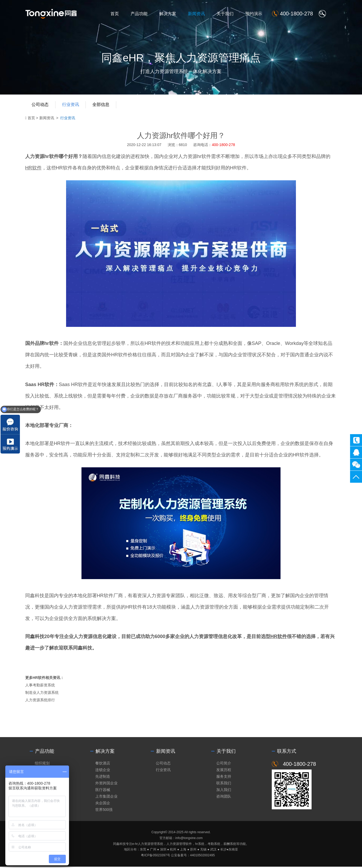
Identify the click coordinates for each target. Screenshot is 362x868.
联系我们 (224, 784)
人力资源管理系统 (150, 845)
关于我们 (228, 14)
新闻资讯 (199, 14)
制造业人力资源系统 (42, 694)
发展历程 (224, 771)
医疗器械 (103, 791)
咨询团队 (224, 797)
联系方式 (287, 752)
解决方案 (171, 14)
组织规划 (42, 764)
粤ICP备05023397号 (155, 856)
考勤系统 (214, 845)
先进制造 (103, 777)
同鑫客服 (356, 452)
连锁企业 (103, 771)
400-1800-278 (356, 440)
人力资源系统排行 (41, 701)
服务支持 (224, 777)
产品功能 (142, 14)
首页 (118, 14)
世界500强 (104, 811)
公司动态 (41, 106)
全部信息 (102, 106)
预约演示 (257, 14)
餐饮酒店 (103, 764)
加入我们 (224, 791)
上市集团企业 (106, 797)
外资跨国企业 (106, 784)
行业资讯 (71, 106)
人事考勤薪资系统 (41, 686)
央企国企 (103, 804)
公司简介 (224, 764)
